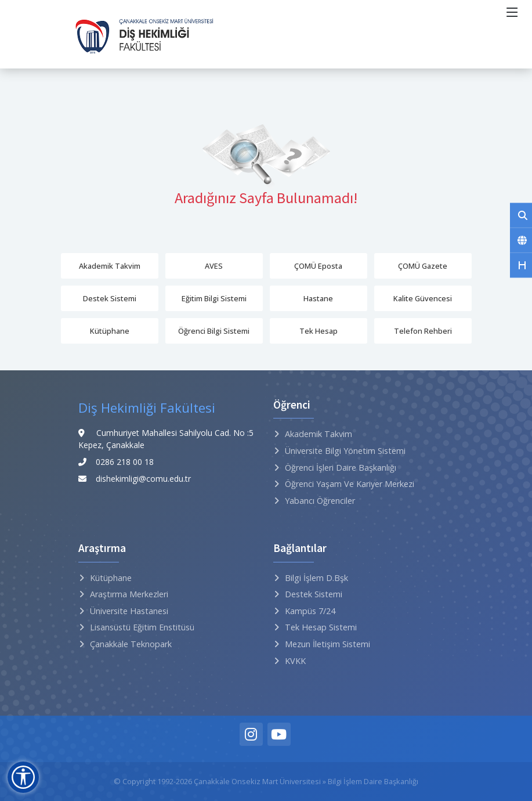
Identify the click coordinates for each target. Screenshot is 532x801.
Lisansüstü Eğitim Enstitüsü (142, 627)
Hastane (318, 298)
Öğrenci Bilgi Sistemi (214, 331)
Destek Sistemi (110, 298)
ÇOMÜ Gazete (423, 266)
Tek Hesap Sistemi (321, 627)
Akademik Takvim (110, 266)
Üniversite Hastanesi (129, 611)
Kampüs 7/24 (310, 611)
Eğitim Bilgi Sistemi (214, 298)
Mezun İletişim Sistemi (327, 644)
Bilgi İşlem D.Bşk (316, 578)
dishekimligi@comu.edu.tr (143, 479)
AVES (214, 266)
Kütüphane (110, 331)
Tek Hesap (319, 331)
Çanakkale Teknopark (131, 644)
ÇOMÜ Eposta (318, 266)
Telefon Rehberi (423, 331)
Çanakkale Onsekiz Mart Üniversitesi (257, 781)
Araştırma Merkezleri (129, 594)
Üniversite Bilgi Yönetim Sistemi (345, 451)
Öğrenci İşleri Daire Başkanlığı (341, 468)
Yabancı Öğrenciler (320, 501)
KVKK (295, 661)
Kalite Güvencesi (423, 298)
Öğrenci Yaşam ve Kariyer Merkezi (350, 484)
